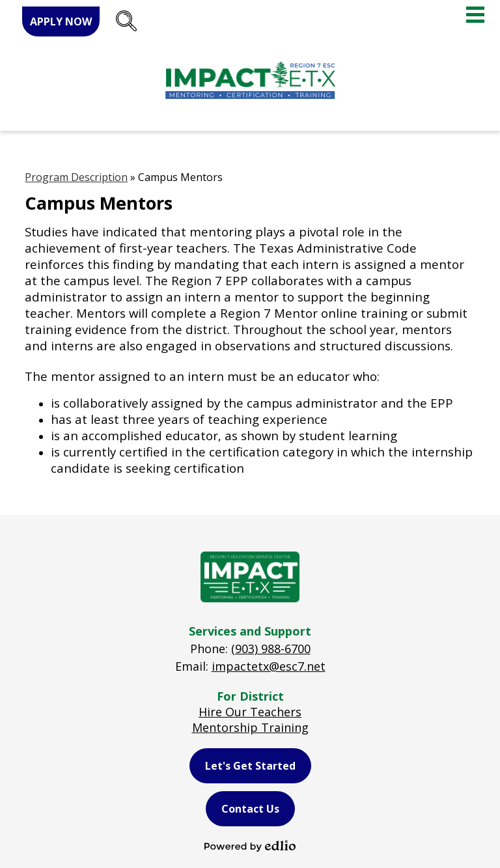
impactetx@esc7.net (269, 666)
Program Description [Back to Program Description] (76, 177)
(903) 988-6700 (271, 649)
